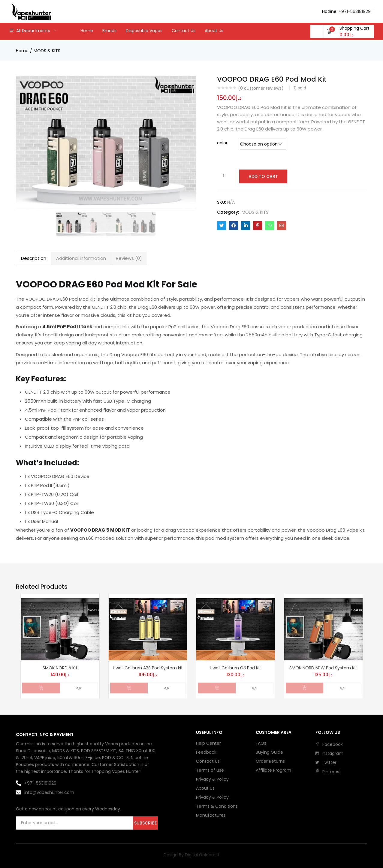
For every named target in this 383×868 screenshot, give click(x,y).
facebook (329, 744)
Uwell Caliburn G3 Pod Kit (235, 668)
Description (34, 258)
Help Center (208, 743)
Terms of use (210, 770)
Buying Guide (269, 752)
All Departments (30, 31)
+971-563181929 (355, 11)
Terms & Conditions (217, 806)
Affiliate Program (273, 770)
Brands (109, 31)
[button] (348, 32)
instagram (329, 753)
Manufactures (211, 815)
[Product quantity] (224, 176)
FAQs (261, 743)
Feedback (206, 752)
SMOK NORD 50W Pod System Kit (323, 668)
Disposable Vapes (144, 31)
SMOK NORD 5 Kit (60, 668)
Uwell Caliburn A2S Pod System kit (148, 668)
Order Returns (270, 761)
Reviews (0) (129, 258)
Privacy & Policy (212, 779)
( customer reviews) (261, 88)
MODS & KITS (47, 51)
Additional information (81, 258)
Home (87, 31)
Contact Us (184, 31)
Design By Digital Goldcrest (191, 855)
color (222, 143)
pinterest (328, 772)
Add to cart (263, 176)
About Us (214, 31)
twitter (326, 762)
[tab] (34, 258)
